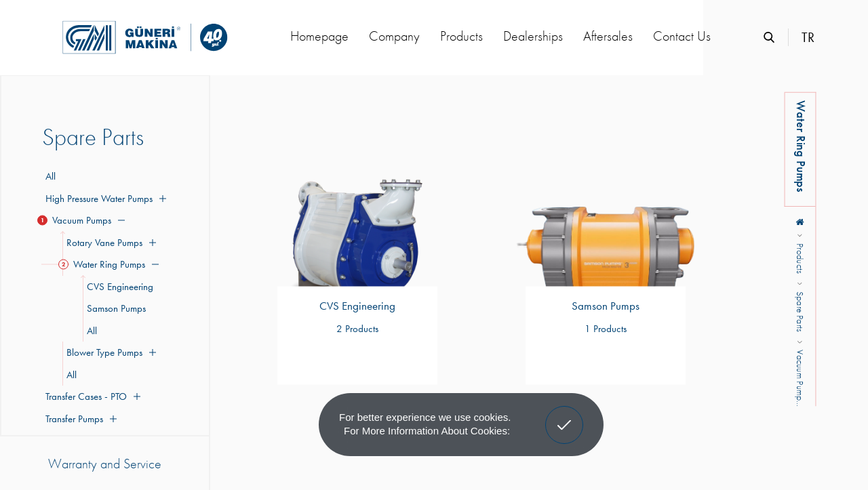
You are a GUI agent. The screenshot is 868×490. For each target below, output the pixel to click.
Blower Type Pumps (109, 352)
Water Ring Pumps (111, 264)
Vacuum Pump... (800, 379)
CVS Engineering (118, 287)
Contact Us (682, 36)
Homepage (319, 36)
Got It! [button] (564, 415)
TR (808, 37)
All (51, 176)
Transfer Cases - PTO (91, 396)
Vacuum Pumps (83, 220)
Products (461, 36)
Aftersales (608, 36)
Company (394, 36)
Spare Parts (800, 311)
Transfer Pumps (79, 419)
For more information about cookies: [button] (427, 431)
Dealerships (533, 36)
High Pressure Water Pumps (104, 199)
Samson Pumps (114, 308)
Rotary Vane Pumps (109, 243)
